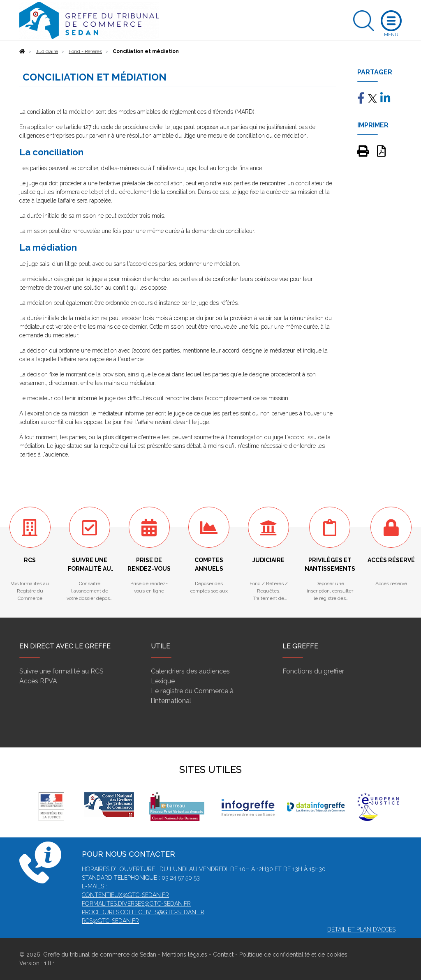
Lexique (163, 681)
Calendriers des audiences (190, 671)
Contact (223, 955)
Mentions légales (185, 955)
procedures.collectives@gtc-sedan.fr (143, 912)
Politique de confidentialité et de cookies (293, 955)
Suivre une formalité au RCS (61, 671)
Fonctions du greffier (313, 671)
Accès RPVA (38, 681)
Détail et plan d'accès (361, 929)
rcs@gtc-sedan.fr (110, 921)
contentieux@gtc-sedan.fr (125, 895)
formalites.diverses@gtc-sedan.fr (136, 904)
